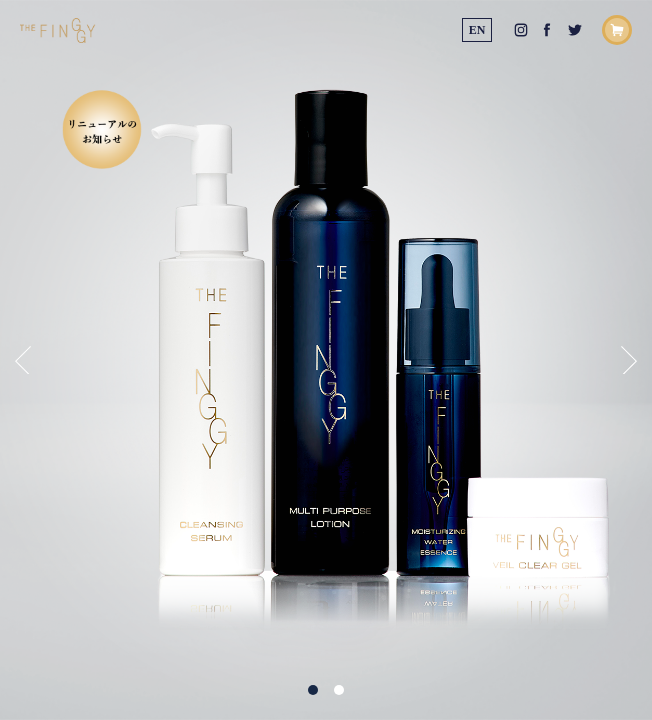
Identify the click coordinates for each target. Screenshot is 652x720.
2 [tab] (339, 690)
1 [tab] (313, 690)
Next (629, 360)
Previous (23, 360)
